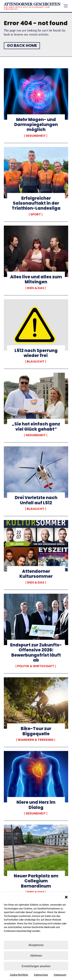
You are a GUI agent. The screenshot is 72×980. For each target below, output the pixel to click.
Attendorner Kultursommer (36, 574)
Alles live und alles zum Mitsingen (36, 279)
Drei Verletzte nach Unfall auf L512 (36, 500)
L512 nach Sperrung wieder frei (36, 353)
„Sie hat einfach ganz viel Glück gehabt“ (36, 427)
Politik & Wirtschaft (36, 666)
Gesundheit (36, 136)
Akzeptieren (36, 945)
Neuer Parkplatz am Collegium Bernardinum (36, 881)
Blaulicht (36, 362)
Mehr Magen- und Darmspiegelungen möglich (36, 125)
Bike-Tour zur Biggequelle (36, 731)
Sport (36, 214)
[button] (66, 897)
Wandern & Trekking (36, 740)
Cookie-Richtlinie (19, 975)
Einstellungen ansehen (36, 966)
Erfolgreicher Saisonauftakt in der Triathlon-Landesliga (36, 203)
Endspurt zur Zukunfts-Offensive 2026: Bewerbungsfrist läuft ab (36, 653)
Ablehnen (36, 956)
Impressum (60, 975)
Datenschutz (41, 975)
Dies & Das (36, 288)
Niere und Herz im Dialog (36, 805)
